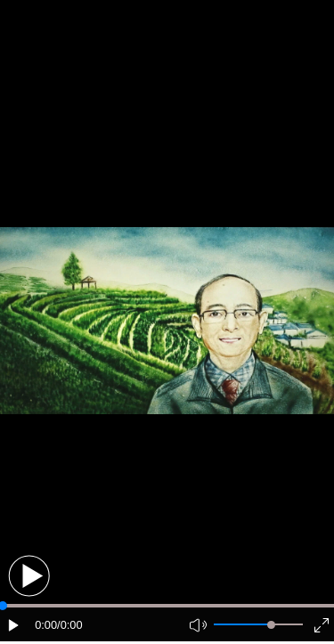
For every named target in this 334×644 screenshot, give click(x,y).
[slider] (271, 625)
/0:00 (69, 625)
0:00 (46, 625)
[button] (29, 576)
